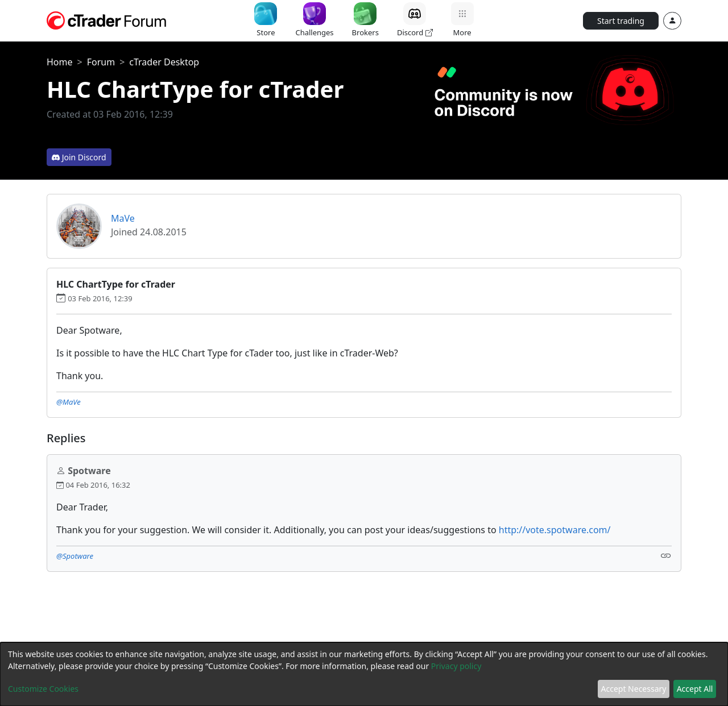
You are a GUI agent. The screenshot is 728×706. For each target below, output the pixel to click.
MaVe (123, 218)
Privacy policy (456, 666)
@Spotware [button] (75, 556)
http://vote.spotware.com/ (555, 530)
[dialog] (364, 674)
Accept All (695, 689)
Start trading (621, 21)
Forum (101, 62)
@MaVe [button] (69, 402)
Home (60, 62)
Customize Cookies (43, 689)
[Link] (666, 555)
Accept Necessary (634, 689)
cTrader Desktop (164, 62)
